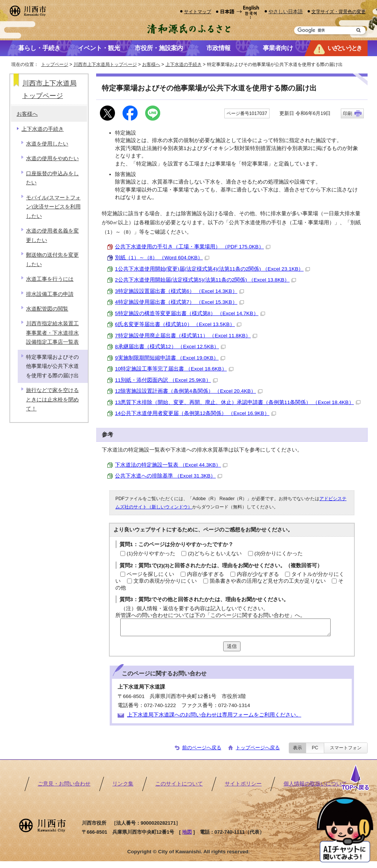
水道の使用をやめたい (52, 158)
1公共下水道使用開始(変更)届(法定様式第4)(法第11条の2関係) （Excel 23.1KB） (212, 269)
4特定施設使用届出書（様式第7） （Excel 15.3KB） (179, 302)
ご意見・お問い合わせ (64, 784)
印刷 (348, 113)
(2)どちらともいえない (215, 553)
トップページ (55, 64)
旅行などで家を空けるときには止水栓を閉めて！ (52, 400)
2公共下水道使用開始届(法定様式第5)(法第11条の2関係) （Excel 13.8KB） (205, 280)
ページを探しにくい (150, 574)
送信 (232, 646)
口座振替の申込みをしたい (52, 178)
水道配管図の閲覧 (47, 309)
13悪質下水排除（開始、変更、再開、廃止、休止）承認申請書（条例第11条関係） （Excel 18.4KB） (238, 402)
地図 (187, 832)
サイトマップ (198, 11)
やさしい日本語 (286, 11)
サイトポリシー (243, 784)
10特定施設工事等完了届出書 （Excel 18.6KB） (174, 369)
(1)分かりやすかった (151, 553)
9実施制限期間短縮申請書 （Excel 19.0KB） (170, 358)
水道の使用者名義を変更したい (52, 235)
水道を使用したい (47, 144)
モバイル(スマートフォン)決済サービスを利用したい (53, 207)
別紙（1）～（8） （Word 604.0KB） (162, 258)
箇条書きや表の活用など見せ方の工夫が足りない (268, 581)
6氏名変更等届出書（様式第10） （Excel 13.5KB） (178, 324)
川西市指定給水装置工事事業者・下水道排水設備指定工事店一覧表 (52, 333)
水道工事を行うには (50, 279)
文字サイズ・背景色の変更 (339, 11)
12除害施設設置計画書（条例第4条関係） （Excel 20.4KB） (189, 391)
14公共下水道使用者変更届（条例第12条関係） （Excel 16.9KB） (195, 413)
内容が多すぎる (205, 574)
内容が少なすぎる (258, 574)
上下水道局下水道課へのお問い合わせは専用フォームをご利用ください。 (214, 715)
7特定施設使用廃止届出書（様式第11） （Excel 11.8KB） (186, 336)
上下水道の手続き (184, 64)
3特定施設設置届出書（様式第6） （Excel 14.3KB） (179, 291)
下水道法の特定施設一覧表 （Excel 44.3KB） (171, 465)
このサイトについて (179, 784)
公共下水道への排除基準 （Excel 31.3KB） (169, 476)
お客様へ (151, 64)
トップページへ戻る (258, 748)
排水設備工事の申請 (50, 294)
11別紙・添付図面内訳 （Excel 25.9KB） (166, 380)
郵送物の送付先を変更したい (52, 259)
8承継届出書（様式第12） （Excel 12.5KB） (170, 347)
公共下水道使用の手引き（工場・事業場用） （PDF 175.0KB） (193, 247)
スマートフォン (346, 748)
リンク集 (123, 784)
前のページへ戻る (202, 748)
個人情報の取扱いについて (315, 784)
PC (315, 748)
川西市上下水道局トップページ (105, 64)
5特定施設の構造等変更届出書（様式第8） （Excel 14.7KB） (190, 313)
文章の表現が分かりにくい (165, 581)
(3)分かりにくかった (279, 553)
